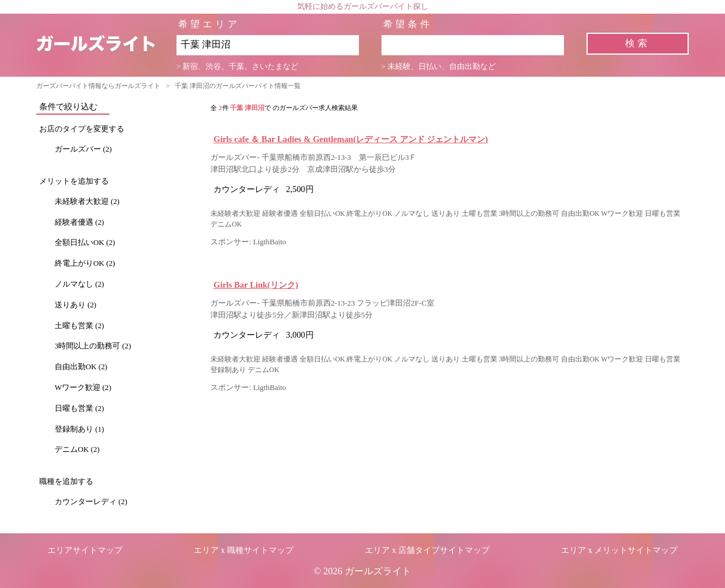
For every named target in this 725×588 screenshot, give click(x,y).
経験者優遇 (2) (79, 222)
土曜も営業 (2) (79, 326)
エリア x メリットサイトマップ (619, 550)
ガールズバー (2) (83, 149)
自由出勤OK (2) (81, 367)
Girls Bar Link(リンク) (256, 285)
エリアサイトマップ (85, 550)
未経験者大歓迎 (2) (87, 202)
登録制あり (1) (79, 429)
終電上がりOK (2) (85, 263)
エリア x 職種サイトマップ (244, 550)
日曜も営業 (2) (79, 408)
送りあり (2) (75, 305)
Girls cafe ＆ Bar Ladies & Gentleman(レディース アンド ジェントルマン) (351, 139)
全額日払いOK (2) (85, 243)
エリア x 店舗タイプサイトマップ (427, 550)
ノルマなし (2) (79, 284)
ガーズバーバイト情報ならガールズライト (98, 86)
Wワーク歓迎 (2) (83, 388)
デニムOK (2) (77, 449)
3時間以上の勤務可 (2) (93, 346)
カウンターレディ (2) (91, 502)
